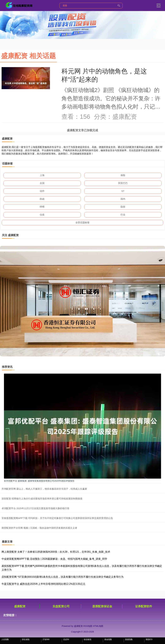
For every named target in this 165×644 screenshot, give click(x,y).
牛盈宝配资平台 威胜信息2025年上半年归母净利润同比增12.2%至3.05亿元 (43, 584)
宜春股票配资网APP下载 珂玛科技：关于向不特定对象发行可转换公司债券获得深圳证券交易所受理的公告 (57, 518)
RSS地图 (88, 626)
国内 (123, 199)
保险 (123, 175)
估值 (42, 215)
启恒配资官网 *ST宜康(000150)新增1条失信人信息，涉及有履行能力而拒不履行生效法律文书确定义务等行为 (63, 577)
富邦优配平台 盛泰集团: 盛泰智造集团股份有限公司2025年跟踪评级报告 (39, 481)
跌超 (42, 199)
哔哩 (42, 207)
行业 (123, 215)
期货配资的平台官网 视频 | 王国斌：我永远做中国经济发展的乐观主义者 (39, 528)
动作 (42, 191)
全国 (42, 183)
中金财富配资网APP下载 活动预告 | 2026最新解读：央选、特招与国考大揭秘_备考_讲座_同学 (54, 559)
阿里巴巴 (123, 183)
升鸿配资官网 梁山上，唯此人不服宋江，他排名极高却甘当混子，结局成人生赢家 (44, 489)
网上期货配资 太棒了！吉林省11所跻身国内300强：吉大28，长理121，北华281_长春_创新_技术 (56, 552)
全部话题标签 (82, 222)
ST (123, 191)
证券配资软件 (144, 606)
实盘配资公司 (61, 606)
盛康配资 (20, 606)
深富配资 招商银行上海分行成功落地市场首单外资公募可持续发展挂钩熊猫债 (42, 499)
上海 (42, 175)
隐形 (123, 207)
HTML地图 (98, 626)
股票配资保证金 (102, 606)
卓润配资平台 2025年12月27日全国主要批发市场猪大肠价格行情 (35, 508)
